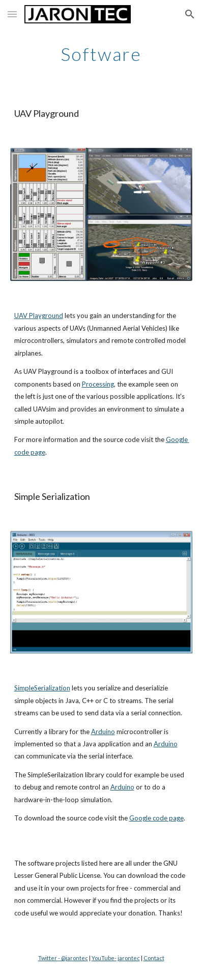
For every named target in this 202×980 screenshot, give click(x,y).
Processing (98, 384)
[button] (12, 14)
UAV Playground (39, 315)
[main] (101, 53)
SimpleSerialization (42, 688)
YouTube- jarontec (116, 958)
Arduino (103, 732)
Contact (154, 958)
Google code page (156, 818)
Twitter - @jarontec (63, 958)
